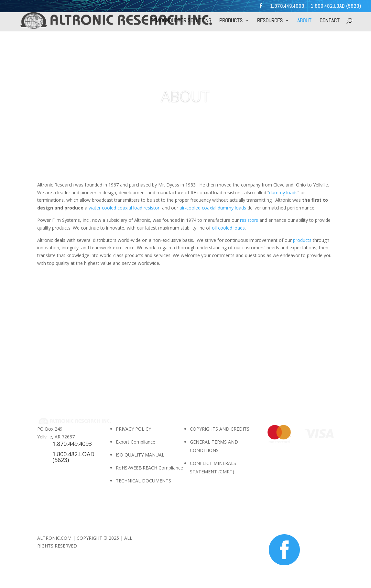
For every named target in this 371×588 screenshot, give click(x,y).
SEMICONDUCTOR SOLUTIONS (181, 21)
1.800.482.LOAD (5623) (336, 6)
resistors (249, 220)
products (302, 240)
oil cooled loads (228, 228)
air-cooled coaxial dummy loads (213, 208)
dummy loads (283, 192)
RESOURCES (270, 21)
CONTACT (330, 21)
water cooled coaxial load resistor (123, 208)
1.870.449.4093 (287, 6)
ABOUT (304, 21)
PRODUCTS (231, 21)
